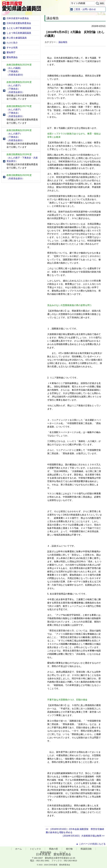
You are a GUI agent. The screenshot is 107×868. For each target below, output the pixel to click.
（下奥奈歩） (13, 89)
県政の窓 (53, 849)
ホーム (19, 849)
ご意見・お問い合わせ (85, 9)
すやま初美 (12, 48)
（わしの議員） (14, 68)
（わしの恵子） (14, 85)
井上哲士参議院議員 (17, 38)
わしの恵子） (14, 134)
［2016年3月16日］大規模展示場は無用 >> (83, 836)
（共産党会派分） (15, 92)
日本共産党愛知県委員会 (19, 23)
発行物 (69, 849)
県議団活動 (86, 849)
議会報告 (63, 42)
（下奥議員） (13, 71)
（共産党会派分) (15, 75)
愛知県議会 (12, 57)
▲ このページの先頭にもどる (91, 844)
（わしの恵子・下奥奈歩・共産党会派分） (22, 159)
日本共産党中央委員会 (18, 18)
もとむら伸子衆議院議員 (19, 28)
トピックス (35, 849)
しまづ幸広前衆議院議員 (19, 33)
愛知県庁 (11, 52)
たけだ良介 (12, 43)
